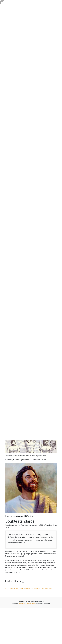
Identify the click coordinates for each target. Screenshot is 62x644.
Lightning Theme (31, 604)
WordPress (22, 604)
